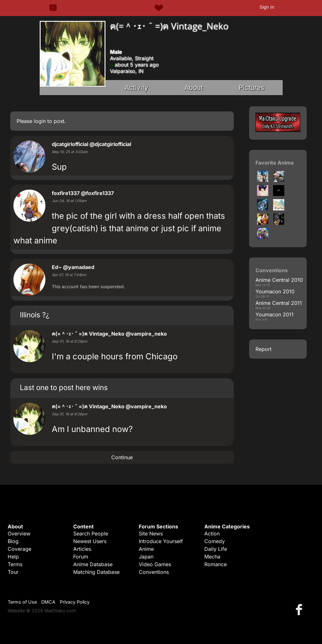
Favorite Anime (275, 163)
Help (13, 557)
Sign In (267, 7)
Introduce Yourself (161, 541)
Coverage (20, 549)
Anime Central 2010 (279, 280)
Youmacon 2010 (275, 291)
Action (212, 534)
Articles (82, 549)
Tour (13, 572)
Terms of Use (22, 602)
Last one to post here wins (64, 387)
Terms (15, 564)
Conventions (154, 572)
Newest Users (90, 541)
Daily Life (216, 549)
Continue (122, 457)
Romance (216, 564)
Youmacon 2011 (275, 314)
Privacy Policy (75, 602)
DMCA (48, 602)
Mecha (212, 557)
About (194, 88)
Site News (151, 534)
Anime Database (93, 564)
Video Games (155, 564)
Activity (137, 88)
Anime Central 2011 (279, 303)
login (40, 121)
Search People (91, 534)
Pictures (252, 88)
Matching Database (96, 572)
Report (263, 349)
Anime (146, 549)
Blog (13, 541)
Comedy (215, 541)
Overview (19, 534)
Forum (81, 557)
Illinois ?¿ (35, 315)
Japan (146, 557)
